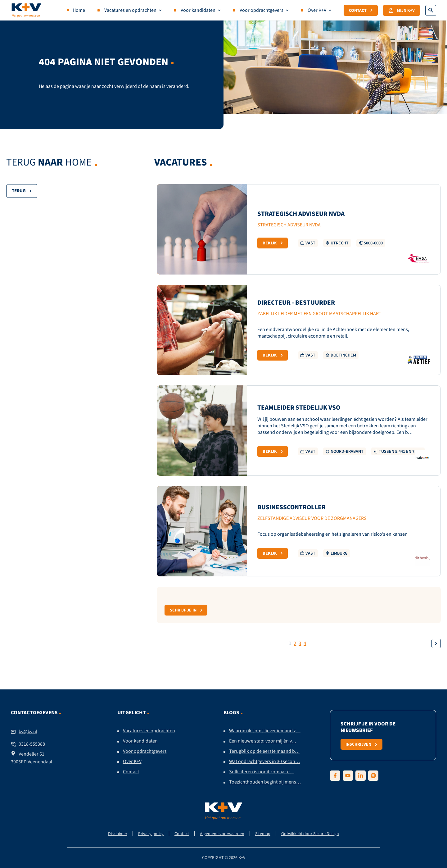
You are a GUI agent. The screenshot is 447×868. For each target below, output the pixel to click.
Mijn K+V (402, 10)
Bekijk (273, 243)
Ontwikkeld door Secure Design (310, 834)
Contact (361, 10)
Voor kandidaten (198, 10)
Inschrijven (362, 744)
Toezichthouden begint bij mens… (265, 782)
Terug (22, 191)
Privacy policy (151, 834)
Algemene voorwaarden (222, 834)
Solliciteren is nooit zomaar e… (262, 772)
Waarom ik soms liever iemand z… (265, 731)
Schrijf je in (186, 610)
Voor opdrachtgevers (262, 10)
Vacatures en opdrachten (130, 10)
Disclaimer (118, 834)
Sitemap (263, 834)
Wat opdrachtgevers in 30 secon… (264, 761)
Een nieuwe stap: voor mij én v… (263, 741)
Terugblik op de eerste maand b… (264, 751)
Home (79, 10)
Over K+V (317, 10)
